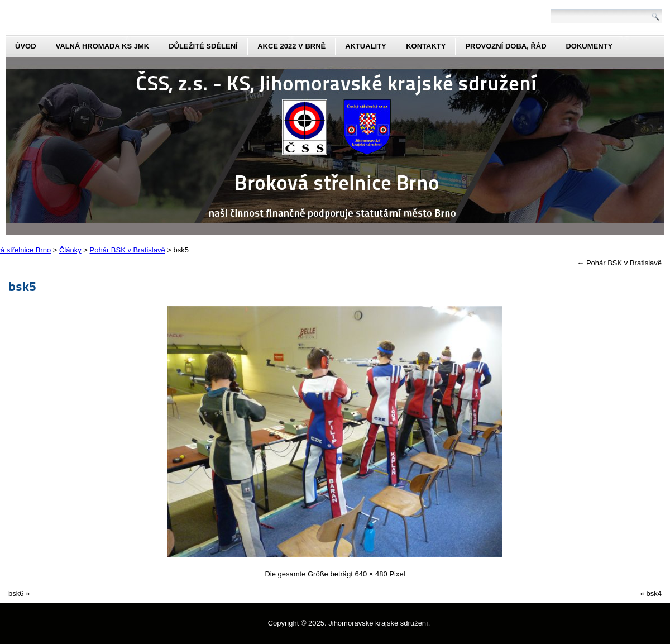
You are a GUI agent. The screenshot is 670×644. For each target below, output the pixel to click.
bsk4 (654, 593)
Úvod (26, 46)
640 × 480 (371, 574)
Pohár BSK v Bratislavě (619, 263)
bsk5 (22, 286)
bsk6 (16, 593)
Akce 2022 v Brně (291, 46)
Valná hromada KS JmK (103, 46)
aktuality (366, 46)
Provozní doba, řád (506, 46)
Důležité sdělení (203, 46)
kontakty (426, 46)
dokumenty (589, 46)
